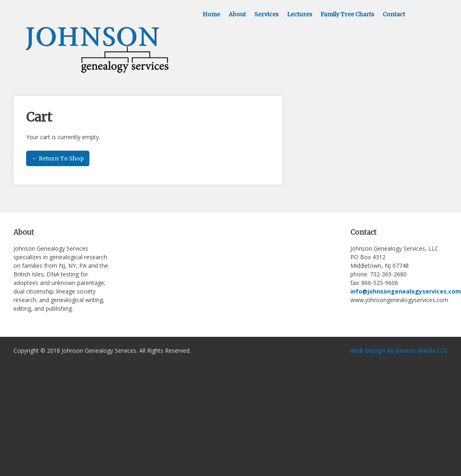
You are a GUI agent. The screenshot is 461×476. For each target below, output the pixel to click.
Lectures (300, 14)
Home (211, 14)
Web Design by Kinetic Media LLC (399, 350)
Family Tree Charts (347, 14)
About (237, 14)
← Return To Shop (58, 158)
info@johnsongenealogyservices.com (406, 291)
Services (266, 14)
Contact (394, 14)
